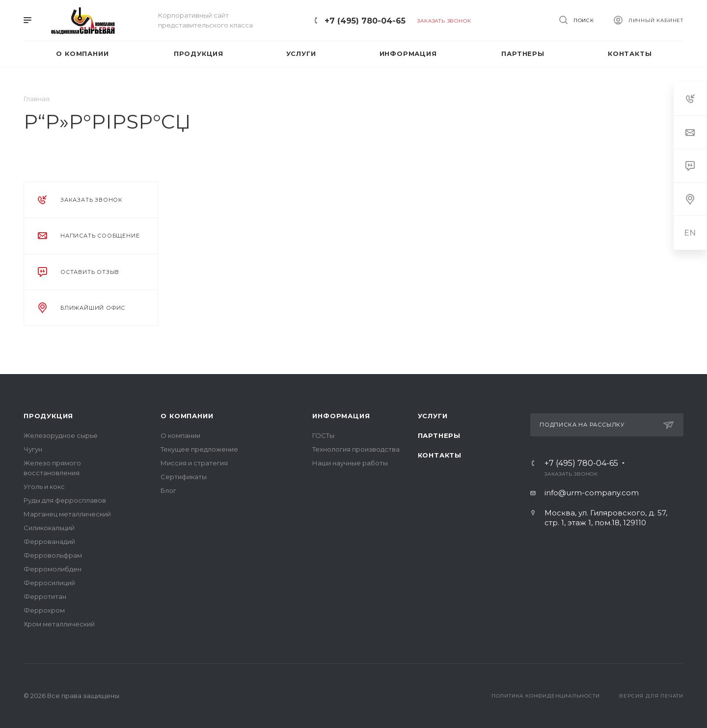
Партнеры (439, 435)
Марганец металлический (67, 514)
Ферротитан (45, 596)
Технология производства (356, 449)
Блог (168, 490)
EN (690, 233)
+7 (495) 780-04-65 (365, 21)
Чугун (33, 449)
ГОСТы (323, 435)
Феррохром (44, 610)
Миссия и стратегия (194, 463)
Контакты (440, 455)
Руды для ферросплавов (65, 500)
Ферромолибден (53, 569)
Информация (341, 416)
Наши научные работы (350, 463)
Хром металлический (59, 624)
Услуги (433, 416)
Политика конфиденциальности (546, 696)
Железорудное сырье (61, 435)
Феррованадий (49, 541)
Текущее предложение (199, 449)
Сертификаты (184, 477)
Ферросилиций (49, 583)
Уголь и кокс (44, 486)
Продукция (48, 416)
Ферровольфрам (53, 555)
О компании (187, 416)
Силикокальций (49, 528)
